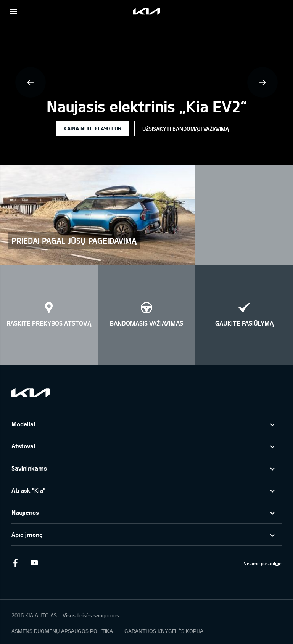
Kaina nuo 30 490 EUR (93, 128)
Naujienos (25, 512)
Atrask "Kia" (28, 490)
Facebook (15, 563)
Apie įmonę (27, 534)
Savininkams (29, 468)
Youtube (34, 563)
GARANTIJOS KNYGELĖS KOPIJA (164, 631)
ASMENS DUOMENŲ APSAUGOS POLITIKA (62, 631)
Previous (31, 82)
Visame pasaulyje (263, 563)
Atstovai (23, 446)
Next (262, 82)
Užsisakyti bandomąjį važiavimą (186, 129)
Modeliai (23, 424)
